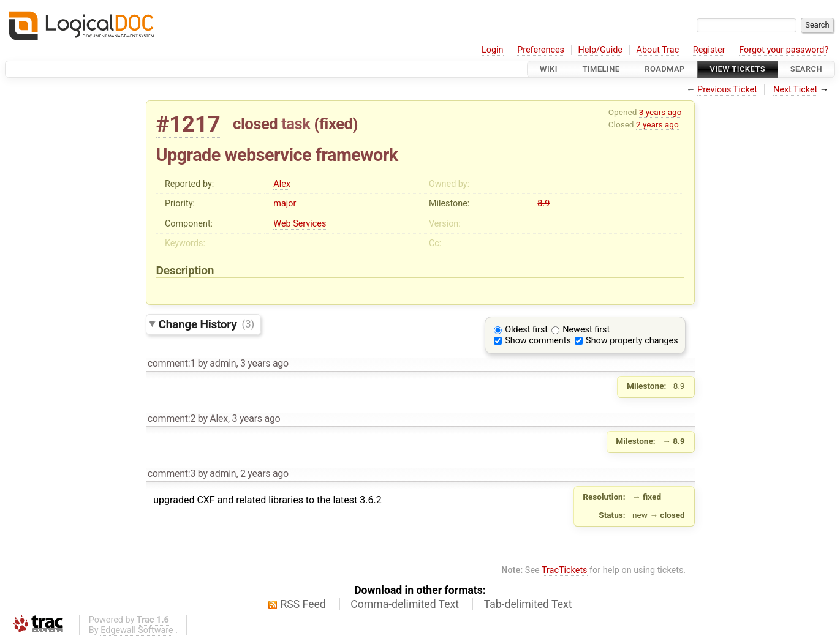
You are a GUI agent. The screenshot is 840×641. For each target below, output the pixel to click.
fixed (336, 124)
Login (493, 50)
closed (255, 124)
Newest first (586, 330)
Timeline (601, 69)
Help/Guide (600, 50)
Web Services (300, 224)
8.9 (543, 204)
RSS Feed (303, 604)
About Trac (658, 50)
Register (709, 50)
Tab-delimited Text (528, 604)
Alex (282, 184)
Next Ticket (795, 90)
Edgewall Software (137, 630)
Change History (206, 324)
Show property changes (632, 341)
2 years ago (657, 124)
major (285, 204)
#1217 (188, 124)
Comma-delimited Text (405, 604)
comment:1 (172, 363)
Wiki (549, 69)
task (296, 124)
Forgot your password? (784, 50)
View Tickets (738, 69)
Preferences (541, 50)
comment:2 (172, 418)
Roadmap (665, 69)
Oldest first (526, 330)
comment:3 (172, 474)
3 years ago (660, 112)
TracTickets (565, 570)
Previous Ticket (727, 90)
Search (806, 69)
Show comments (538, 341)
